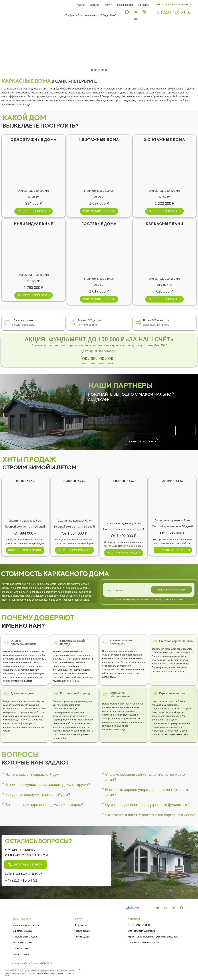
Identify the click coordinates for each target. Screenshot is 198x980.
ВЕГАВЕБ (46, 963)
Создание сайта (20, 963)
